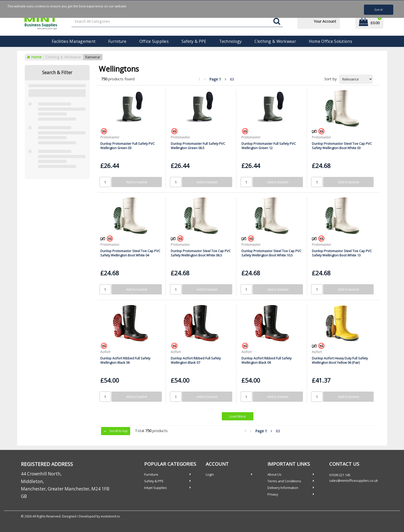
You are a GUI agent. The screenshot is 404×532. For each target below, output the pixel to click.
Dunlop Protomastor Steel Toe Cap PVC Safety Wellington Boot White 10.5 (271, 253)
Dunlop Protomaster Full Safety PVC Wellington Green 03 (127, 146)
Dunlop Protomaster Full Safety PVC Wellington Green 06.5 (198, 146)
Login (210, 474)
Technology (231, 41)
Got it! (379, 10)
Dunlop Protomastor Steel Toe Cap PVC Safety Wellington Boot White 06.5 (201, 253)
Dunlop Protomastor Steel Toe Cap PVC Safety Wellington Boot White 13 (342, 253)
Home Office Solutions (330, 41)
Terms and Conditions (284, 481)
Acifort (105, 352)
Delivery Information (283, 488)
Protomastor (110, 137)
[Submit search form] (277, 22)
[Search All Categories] (177, 22)
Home (34, 57)
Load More (238, 416)
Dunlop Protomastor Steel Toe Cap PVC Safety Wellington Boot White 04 (130, 253)
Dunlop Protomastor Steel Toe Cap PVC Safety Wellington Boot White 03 (342, 146)
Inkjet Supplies (156, 488)
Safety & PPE (194, 41)
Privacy (273, 494)
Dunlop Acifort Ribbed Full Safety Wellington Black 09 (266, 360)
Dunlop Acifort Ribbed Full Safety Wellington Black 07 (196, 360)
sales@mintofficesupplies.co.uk (354, 481)
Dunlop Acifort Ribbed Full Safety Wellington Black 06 (125, 360)
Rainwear (93, 57)
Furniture (117, 41)
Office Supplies (154, 41)
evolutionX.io (110, 516)
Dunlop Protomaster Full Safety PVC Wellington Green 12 (269, 146)
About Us (274, 474)
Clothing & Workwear (275, 41)
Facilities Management (74, 41)
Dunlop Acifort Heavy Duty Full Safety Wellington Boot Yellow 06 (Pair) (340, 360)
